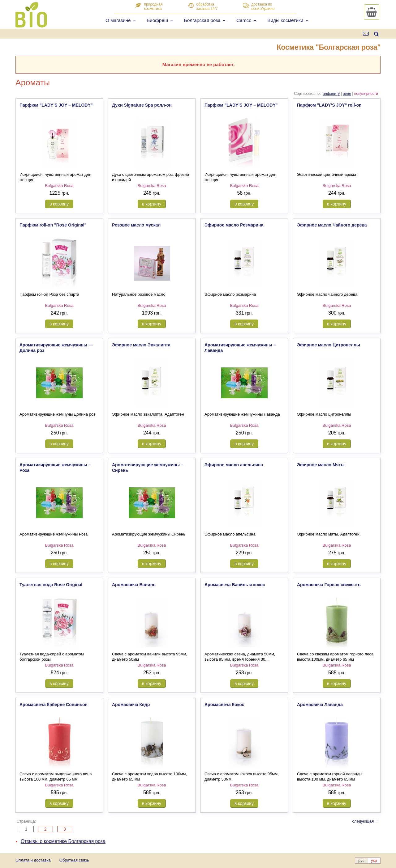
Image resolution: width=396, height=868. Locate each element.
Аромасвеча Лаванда (320, 705)
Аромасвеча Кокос (224, 705)
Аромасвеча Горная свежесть (329, 585)
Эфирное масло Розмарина (234, 225)
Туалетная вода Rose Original (51, 585)
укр (374, 860)
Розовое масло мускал (136, 225)
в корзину (59, 204)
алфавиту (331, 94)
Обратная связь (74, 860)
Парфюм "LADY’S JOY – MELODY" (56, 105)
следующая (366, 821)
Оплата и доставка (33, 860)
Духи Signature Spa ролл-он (142, 105)
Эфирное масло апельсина (234, 465)
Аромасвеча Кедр (131, 705)
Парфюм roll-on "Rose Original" (53, 225)
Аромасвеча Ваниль (134, 585)
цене (347, 94)
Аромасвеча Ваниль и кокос (235, 585)
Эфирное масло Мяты (321, 465)
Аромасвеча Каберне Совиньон (54, 705)
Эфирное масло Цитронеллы (329, 345)
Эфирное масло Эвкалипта (141, 345)
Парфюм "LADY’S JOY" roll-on (329, 105)
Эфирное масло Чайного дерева (332, 225)
